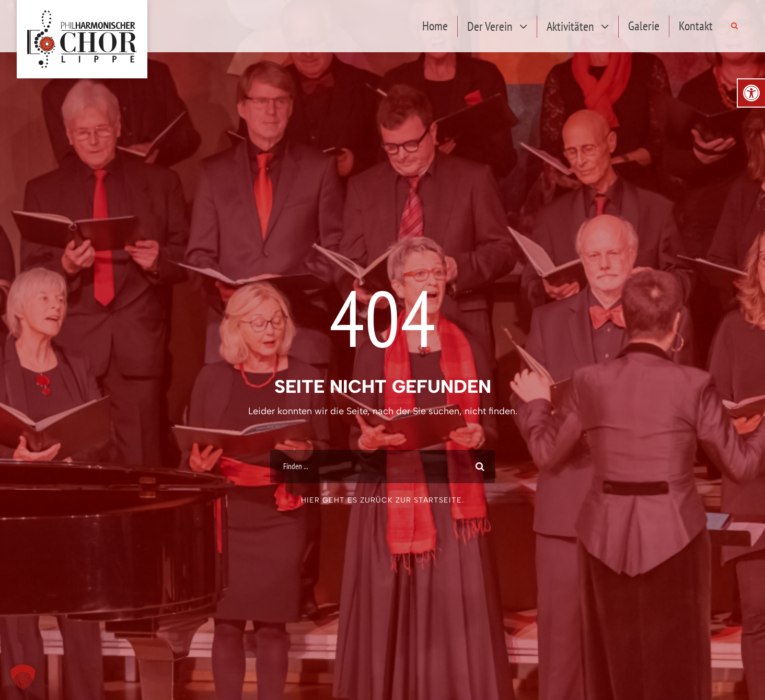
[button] (23, 677)
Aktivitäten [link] (570, 26)
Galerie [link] (644, 26)
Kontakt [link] (696, 26)
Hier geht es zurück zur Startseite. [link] (383, 500)
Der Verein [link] (490, 26)
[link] (751, 93)
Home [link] (435, 26)
